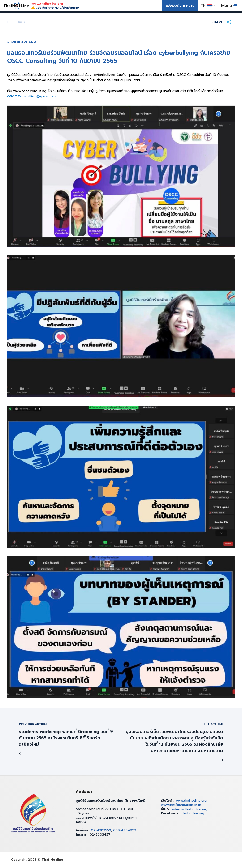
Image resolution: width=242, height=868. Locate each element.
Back (21, 22)
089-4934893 (125, 830)
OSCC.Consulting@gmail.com (32, 96)
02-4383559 (101, 830)
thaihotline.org (193, 813)
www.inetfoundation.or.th (181, 805)
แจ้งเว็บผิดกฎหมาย (180, 6)
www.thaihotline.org (191, 801)
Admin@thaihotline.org (190, 809)
